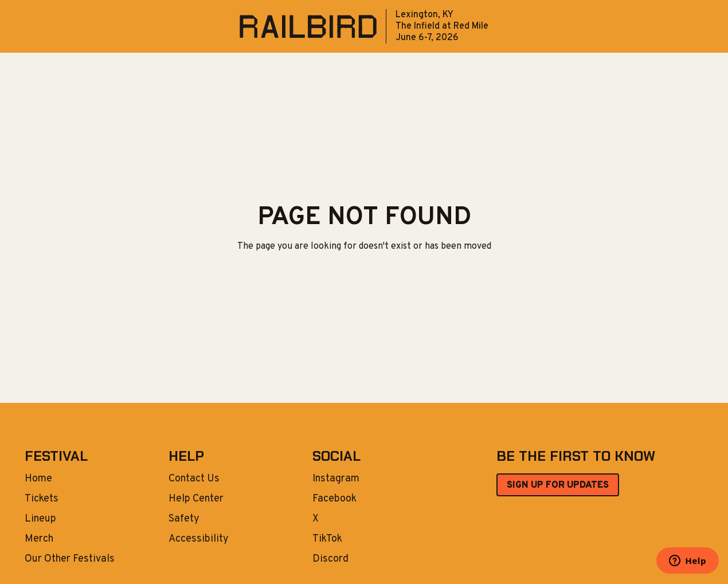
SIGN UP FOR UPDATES (558, 485)
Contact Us (194, 479)
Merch (39, 539)
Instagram (336, 479)
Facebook (334, 499)
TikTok (327, 539)
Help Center (196, 499)
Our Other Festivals (70, 559)
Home (38, 479)
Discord (330, 559)
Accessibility (199, 539)
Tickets (42, 499)
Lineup (40, 519)
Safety (184, 519)
